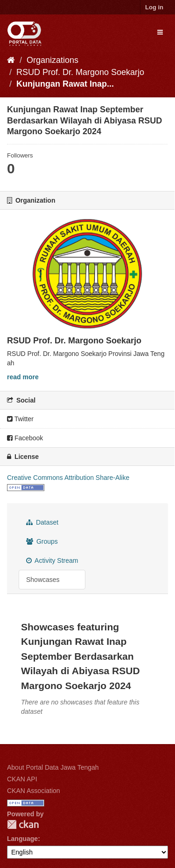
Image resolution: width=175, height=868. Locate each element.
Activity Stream (52, 560)
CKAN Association (34, 791)
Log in (154, 7)
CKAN (23, 824)
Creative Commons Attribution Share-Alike (68, 478)
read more (23, 377)
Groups (42, 541)
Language (22, 839)
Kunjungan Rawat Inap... (65, 84)
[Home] (11, 60)
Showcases (43, 580)
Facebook (25, 438)
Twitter (20, 419)
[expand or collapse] (160, 32)
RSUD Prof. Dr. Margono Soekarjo (80, 72)
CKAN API (22, 779)
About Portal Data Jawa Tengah (53, 767)
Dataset (42, 522)
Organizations (52, 60)
